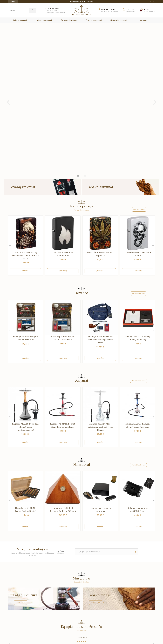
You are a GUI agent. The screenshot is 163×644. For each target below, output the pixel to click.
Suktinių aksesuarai (94, 20)
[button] (153, 141)
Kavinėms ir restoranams (108, 613)
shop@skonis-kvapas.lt (56, 13)
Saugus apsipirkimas (16, 602)
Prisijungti (130, 9)
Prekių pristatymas (39, 598)
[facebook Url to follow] (151, 2)
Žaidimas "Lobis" (38, 624)
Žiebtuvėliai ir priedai (118, 20)
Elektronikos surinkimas (41, 621)
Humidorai (82, 360)
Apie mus (11, 598)
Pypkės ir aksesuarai (69, 20)
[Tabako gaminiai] (121, 83)
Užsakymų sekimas (15, 621)
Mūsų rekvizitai (14, 606)
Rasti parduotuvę (108, 9)
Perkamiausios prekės (69, 609)
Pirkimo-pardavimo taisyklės (43, 617)
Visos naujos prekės (139, 105)
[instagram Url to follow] (154, 2)
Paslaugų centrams (106, 606)
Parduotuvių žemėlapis (110, 11)
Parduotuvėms (104, 602)
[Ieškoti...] (18, 10)
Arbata (13, 2)
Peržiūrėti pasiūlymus (138, 190)
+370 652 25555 (53, 8)
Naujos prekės (66, 606)
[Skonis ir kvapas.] (81, 577)
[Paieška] (33, 10)
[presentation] (8, 49)
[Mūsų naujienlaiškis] (135, 448)
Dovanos (143, 20)
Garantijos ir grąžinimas (41, 602)
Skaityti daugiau (21, 498)
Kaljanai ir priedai (20, 20)
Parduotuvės (13, 617)
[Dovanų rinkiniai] (42, 83)
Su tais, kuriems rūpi (16, 609)
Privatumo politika (39, 613)
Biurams (102, 598)
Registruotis (130, 11)
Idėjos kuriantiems (106, 609)
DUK (33, 609)
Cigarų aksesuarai (45, 20)
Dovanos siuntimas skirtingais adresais (76, 598)
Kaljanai (82, 276)
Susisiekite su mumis (16, 613)
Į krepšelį (25, 167)
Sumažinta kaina (67, 602)
